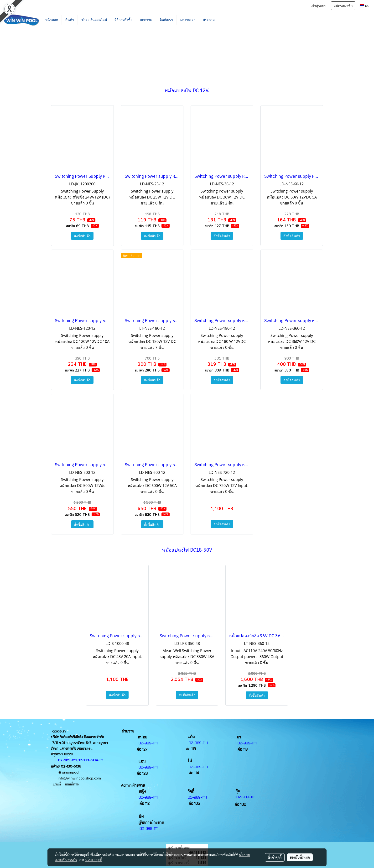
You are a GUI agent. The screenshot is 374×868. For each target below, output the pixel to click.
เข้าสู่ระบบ (318, 6)
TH (364, 6)
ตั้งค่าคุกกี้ (275, 857)
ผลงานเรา (188, 20)
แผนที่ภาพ (73, 784)
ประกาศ (209, 20)
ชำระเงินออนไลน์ (94, 20)
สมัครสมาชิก (343, 6)
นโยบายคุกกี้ (94, 860)
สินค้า (70, 20)
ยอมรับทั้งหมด (300, 857)
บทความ (146, 20)
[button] (225, 20)
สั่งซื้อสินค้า (82, 236)
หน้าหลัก (52, 20)
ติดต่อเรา (166, 20)
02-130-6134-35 (90, 760)
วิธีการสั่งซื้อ (123, 20)
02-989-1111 (67, 760)
